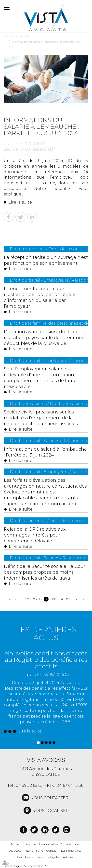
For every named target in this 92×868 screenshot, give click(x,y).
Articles (68, 857)
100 (34, 599)
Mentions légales (48, 857)
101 (40, 599)
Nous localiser (50, 811)
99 (27, 599)
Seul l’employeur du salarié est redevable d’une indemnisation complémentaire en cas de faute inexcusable (40, 378)
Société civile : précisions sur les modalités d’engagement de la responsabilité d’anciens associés (41, 418)
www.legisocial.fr (38, 149)
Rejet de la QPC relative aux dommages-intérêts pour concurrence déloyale (35, 535)
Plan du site (25, 857)
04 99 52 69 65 (29, 785)
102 (47, 599)
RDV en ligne (34, 851)
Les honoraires (71, 851)
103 (54, 599)
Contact (52, 851)
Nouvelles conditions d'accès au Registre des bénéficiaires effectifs (46, 660)
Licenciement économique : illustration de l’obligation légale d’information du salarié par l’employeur (40, 297)
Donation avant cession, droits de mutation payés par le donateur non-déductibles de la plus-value (45, 338)
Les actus (15, 851)
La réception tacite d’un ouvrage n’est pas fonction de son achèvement (46, 260)
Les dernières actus (46, 634)
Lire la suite (20, 202)
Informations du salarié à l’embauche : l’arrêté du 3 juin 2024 (45, 452)
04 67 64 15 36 (70, 785)
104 (60, 599)
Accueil (25, 36)
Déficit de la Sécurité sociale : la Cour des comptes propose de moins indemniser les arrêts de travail (45, 572)
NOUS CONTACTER (49, 798)
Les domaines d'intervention (59, 844)
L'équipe (30, 844)
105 (67, 599)
